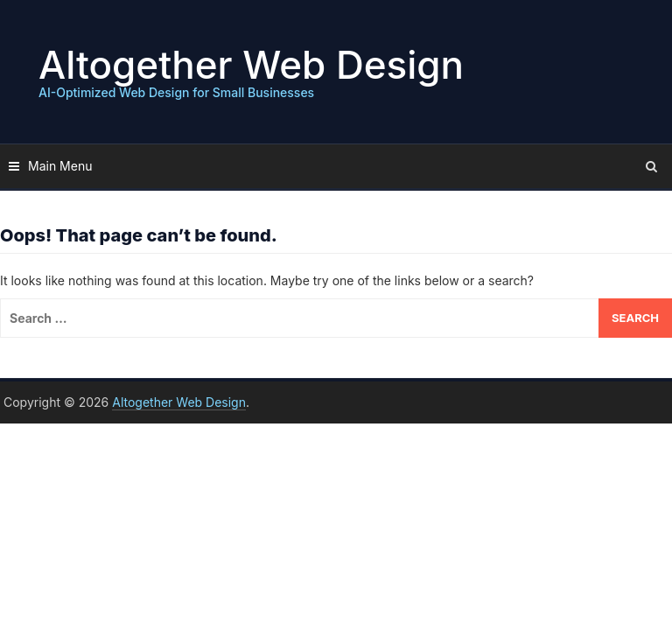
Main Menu (60, 166)
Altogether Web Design (251, 65)
